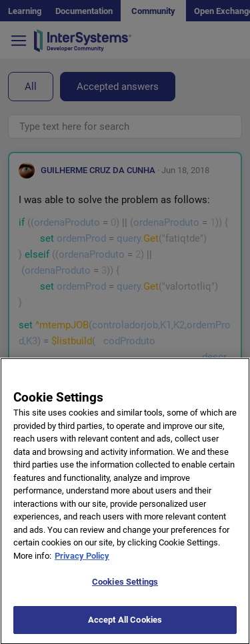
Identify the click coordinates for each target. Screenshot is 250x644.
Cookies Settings (125, 588)
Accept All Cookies (125, 626)
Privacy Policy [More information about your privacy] (82, 562)
